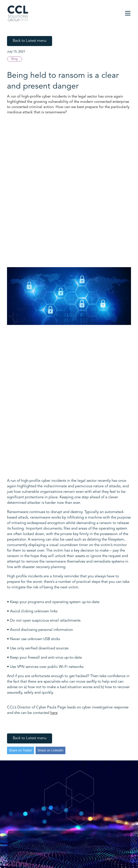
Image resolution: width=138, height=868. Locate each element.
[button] (128, 13)
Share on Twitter (20, 750)
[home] (18, 13)
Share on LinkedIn (51, 750)
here (54, 713)
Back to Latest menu (30, 41)
